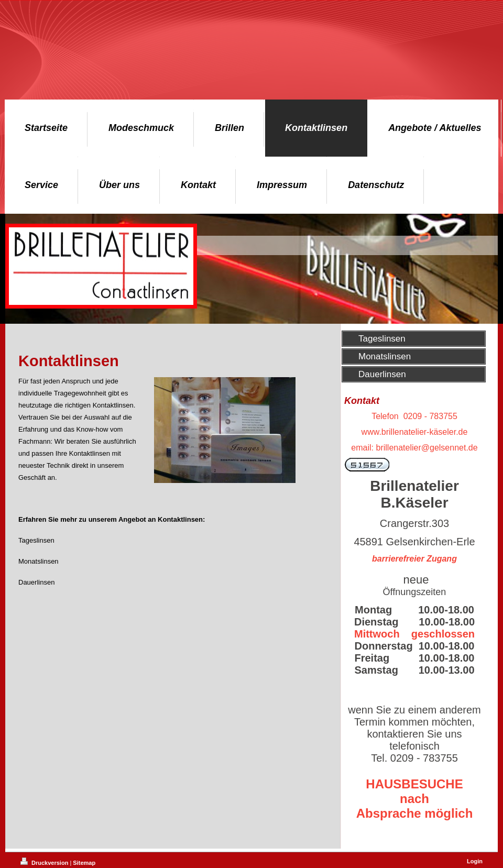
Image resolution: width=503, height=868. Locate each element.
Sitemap (84, 863)
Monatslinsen (39, 561)
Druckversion (45, 863)
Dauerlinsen (36, 582)
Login (475, 861)
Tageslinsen (36, 540)
